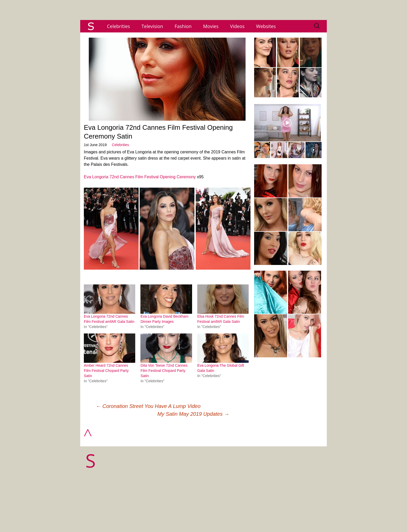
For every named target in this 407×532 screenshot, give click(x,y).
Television (152, 26)
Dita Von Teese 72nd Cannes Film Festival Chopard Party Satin (164, 371)
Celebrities (118, 26)
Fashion (183, 26)
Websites (266, 26)
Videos (237, 26)
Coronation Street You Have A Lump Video (148, 406)
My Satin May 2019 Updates (193, 414)
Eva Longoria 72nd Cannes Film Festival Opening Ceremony (140, 177)
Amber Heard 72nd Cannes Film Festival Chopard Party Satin (106, 371)
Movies (211, 26)
